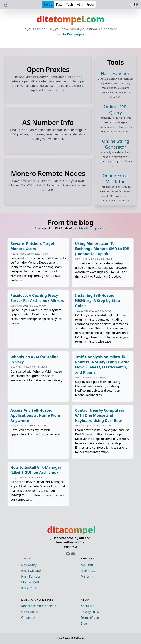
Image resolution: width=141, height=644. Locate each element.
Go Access (28, 612)
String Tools (29, 588)
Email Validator (32, 571)
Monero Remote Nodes (37, 606)
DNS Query (29, 565)
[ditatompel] (6, 4)
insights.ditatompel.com (89, 228)
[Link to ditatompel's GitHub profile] (68, 554)
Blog (84, 623)
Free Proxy (88, 571)
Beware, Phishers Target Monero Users (32, 246)
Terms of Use (90, 618)
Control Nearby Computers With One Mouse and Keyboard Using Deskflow (100, 415)
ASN (80, 4)
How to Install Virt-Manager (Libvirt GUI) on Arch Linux (36, 470)
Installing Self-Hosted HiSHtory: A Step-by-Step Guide (97, 301)
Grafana (27, 618)
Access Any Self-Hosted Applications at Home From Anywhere (35, 415)
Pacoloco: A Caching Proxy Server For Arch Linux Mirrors (37, 298)
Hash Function (31, 577)
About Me (87, 606)
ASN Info (87, 565)
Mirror (85, 577)
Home (48, 4)
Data (59, 4)
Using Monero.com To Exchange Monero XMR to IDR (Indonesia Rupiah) (102, 249)
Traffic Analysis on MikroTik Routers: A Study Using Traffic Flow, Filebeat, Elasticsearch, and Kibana (102, 365)
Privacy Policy (90, 612)
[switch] (134, 4)
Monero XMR (30, 582)
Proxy (90, 4)
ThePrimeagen (73, 34)
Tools (70, 4)
